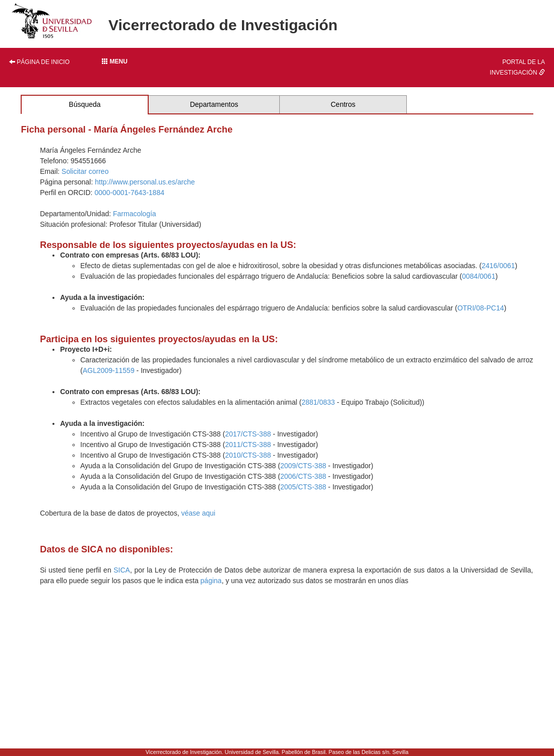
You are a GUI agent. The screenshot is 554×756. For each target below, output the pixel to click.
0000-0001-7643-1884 (129, 193)
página (211, 581)
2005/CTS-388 (303, 487)
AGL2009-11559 (109, 370)
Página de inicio (39, 62)
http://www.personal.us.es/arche (145, 182)
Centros (343, 104)
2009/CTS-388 (303, 466)
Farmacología (135, 214)
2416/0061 (498, 266)
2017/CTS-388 (248, 434)
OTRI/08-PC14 (481, 308)
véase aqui (198, 513)
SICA (122, 570)
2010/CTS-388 (248, 455)
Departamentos (214, 104)
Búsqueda (85, 104)
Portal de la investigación (517, 67)
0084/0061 (479, 276)
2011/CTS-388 (248, 445)
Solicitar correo (85, 171)
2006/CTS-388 (303, 476)
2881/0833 (318, 402)
